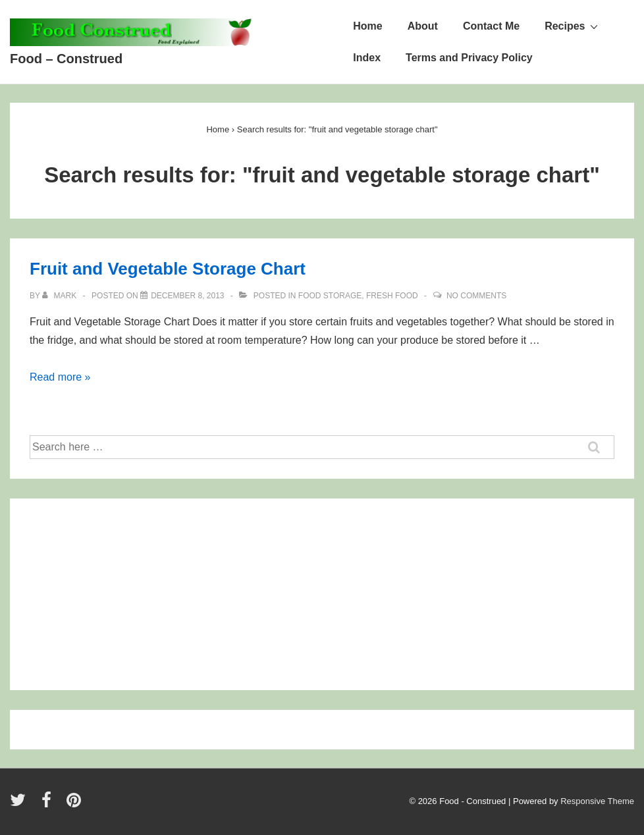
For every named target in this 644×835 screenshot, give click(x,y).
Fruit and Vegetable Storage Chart (168, 269)
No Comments (476, 296)
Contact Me (491, 26)
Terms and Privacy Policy (469, 58)
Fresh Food (392, 296)
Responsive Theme (597, 801)
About (423, 26)
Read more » (60, 377)
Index (367, 58)
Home (367, 26)
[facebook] (49, 804)
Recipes (573, 26)
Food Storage (330, 296)
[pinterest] (75, 804)
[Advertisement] (124, 599)
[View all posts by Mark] (60, 296)
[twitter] (21, 804)
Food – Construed (66, 59)
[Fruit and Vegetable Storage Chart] (187, 296)
